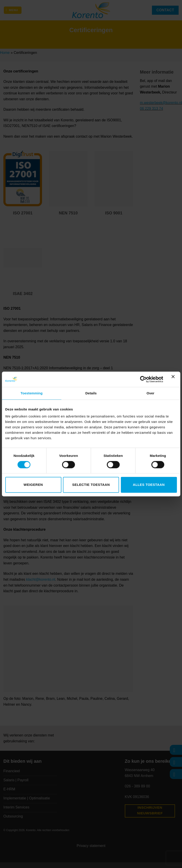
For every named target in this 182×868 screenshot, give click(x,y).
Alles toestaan (149, 485)
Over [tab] (150, 393)
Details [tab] (91, 393)
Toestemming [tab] (32, 393)
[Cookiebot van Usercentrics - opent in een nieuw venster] (143, 379)
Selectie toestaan (91, 485)
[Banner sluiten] (174, 379)
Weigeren (33, 485)
